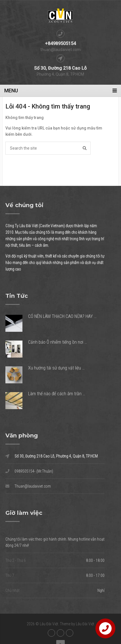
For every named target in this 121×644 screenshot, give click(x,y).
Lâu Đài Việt (49, 624)
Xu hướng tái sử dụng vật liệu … (56, 368)
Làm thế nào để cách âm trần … (57, 394)
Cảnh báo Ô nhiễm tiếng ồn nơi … (58, 342)
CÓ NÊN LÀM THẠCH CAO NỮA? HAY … (62, 316)
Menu (11, 91)
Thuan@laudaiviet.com (28, 486)
